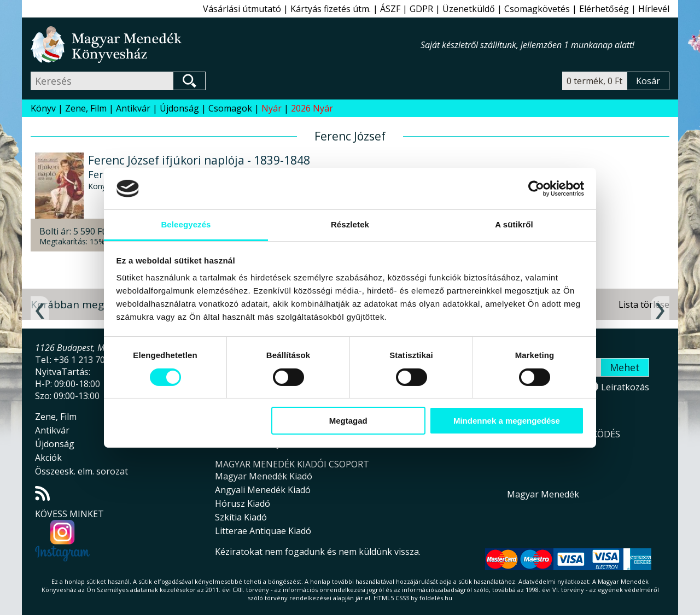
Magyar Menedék (543, 494)
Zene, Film (86, 108)
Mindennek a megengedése (507, 421)
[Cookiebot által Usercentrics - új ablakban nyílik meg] (536, 189)
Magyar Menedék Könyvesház (226, 45)
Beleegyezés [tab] (186, 224)
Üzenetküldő (469, 9)
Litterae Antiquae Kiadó (263, 531)
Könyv (43, 108)
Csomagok (230, 108)
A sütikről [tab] (514, 224)
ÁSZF (390, 9)
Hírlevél (654, 9)
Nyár (272, 108)
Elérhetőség (604, 9)
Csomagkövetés (537, 9)
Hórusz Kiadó (243, 503)
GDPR (421, 9)
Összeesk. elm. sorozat (81, 471)
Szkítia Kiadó (241, 517)
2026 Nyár (312, 108)
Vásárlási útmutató (242, 9)
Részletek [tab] (350, 224)
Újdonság (179, 108)
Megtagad (348, 421)
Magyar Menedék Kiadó (264, 476)
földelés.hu (436, 598)
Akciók (48, 458)
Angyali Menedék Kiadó (263, 490)
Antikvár (133, 108)
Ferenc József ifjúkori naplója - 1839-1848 (199, 160)
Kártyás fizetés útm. (331, 9)
